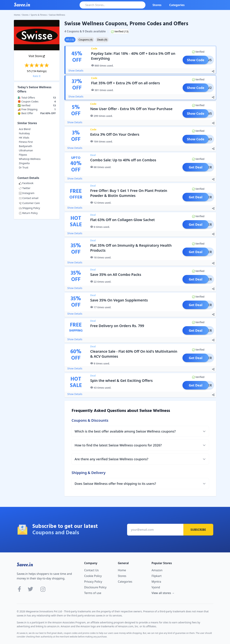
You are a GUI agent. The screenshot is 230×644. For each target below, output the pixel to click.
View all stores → (163, 593)
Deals (102, 40)
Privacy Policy (93, 582)
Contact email (29, 198)
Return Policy (28, 213)
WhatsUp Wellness (30, 159)
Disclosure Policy (95, 587)
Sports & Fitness (39, 15)
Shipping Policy (29, 208)
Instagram (27, 193)
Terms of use (93, 593)
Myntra (156, 582)
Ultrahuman (26, 150)
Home (17, 15)
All (70, 40)
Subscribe (198, 530)
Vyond (156, 587)
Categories (177, 5)
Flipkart (156, 576)
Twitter (25, 188)
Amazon (157, 570)
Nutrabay (24, 133)
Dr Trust (24, 167)
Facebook (26, 183)
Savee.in (25, 565)
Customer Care (29, 203)
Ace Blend (25, 129)
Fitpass (23, 155)
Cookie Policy (93, 576)
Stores (157, 5)
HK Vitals (24, 138)
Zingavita (24, 163)
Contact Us (91, 570)
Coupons (85, 40)
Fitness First (26, 142)
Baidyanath (25, 146)
